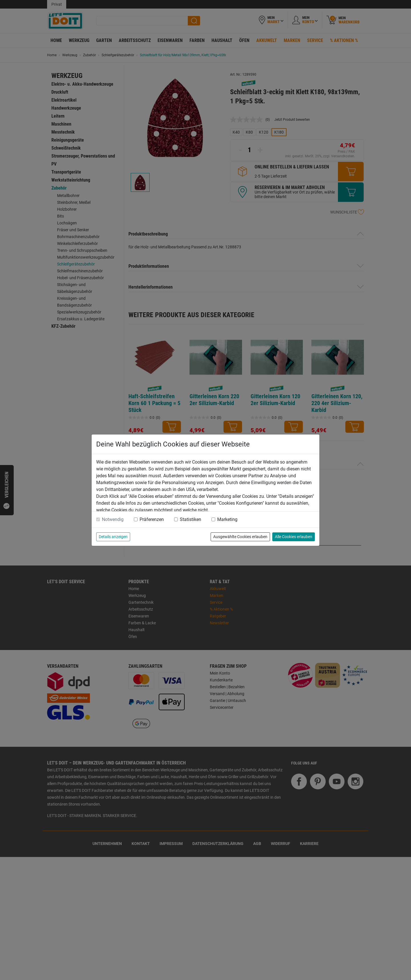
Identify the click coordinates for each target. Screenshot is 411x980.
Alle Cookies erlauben (294, 537)
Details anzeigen (113, 537)
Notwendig (113, 519)
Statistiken (191, 519)
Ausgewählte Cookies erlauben (240, 537)
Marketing (227, 519)
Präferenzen (152, 519)
